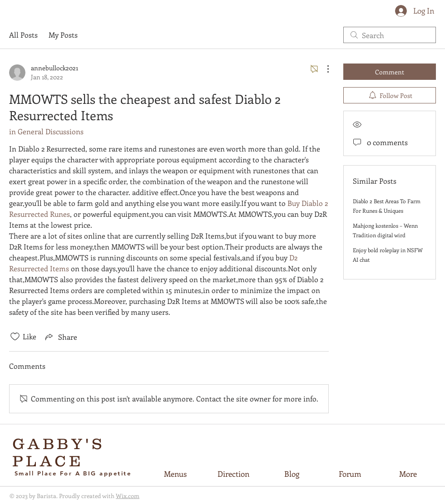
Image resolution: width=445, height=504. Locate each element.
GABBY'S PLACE (59, 452)
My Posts (63, 35)
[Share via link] (60, 337)
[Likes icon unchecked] (15, 337)
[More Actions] (323, 69)
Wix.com (128, 496)
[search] (390, 35)
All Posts (23, 35)
